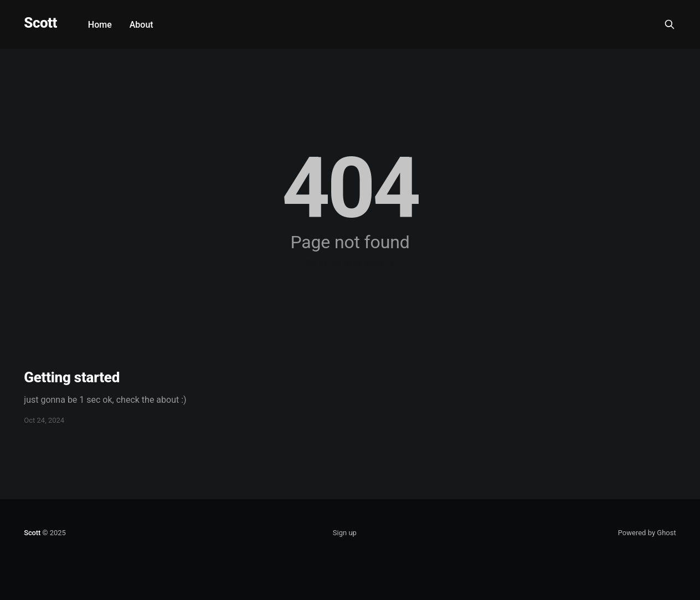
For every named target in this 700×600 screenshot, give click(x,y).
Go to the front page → (350, 263)
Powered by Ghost (647, 533)
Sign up (345, 533)
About (141, 25)
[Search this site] (670, 24)
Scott (40, 23)
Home (100, 25)
